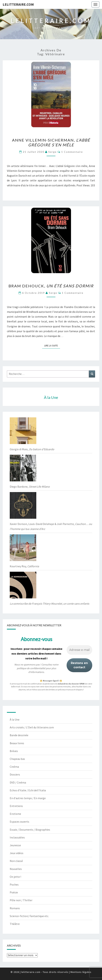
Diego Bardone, (30, 487)
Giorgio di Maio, (32, 449)
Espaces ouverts (19, 822)
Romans (15, 908)
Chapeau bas (17, 759)
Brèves (14, 751)
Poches (14, 885)
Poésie (14, 892)
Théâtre (15, 924)
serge (53, 152)
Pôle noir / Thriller (21, 900)
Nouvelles (16, 869)
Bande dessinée (19, 735)
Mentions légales (81, 972)
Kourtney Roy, (24, 566)
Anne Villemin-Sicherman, (51, 142)
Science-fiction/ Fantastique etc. (29, 916)
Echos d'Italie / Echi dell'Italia (28, 790)
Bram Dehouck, (51, 286)
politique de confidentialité (31, 668)
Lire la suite (52, 345)
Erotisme (15, 814)
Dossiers (15, 774)
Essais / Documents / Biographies (30, 830)
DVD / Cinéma (18, 782)
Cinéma (14, 767)
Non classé (16, 861)
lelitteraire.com (18, 4)
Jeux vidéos (17, 853)
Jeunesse (15, 845)
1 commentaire (72, 152)
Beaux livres (17, 743)
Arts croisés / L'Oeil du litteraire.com (32, 727)
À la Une (15, 719)
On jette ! (15, 877)
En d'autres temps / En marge (28, 798)
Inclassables (17, 837)
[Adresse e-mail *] (79, 650)
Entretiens (16, 806)
